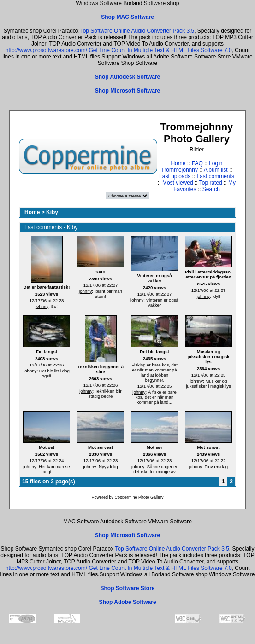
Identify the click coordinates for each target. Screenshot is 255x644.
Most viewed (178, 183)
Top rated (211, 183)
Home (178, 163)
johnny (42, 306)
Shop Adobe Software (127, 602)
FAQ (197, 163)
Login (216, 163)
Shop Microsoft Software (127, 91)
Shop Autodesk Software (128, 77)
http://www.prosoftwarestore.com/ (46, 50)
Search (211, 189)
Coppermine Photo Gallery (139, 497)
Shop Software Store (127, 588)
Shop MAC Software (127, 17)
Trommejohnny (179, 170)
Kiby (52, 212)
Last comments (216, 176)
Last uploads (175, 176)
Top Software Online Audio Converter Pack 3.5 (137, 31)
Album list (216, 170)
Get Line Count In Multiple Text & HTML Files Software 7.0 (160, 50)
